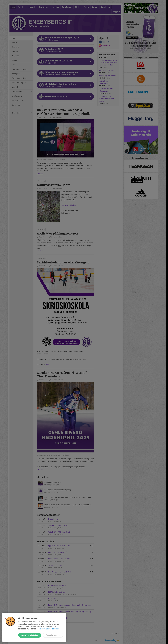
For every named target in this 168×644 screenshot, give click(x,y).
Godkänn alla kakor (30, 635)
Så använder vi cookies (49, 629)
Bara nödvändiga (53, 635)
